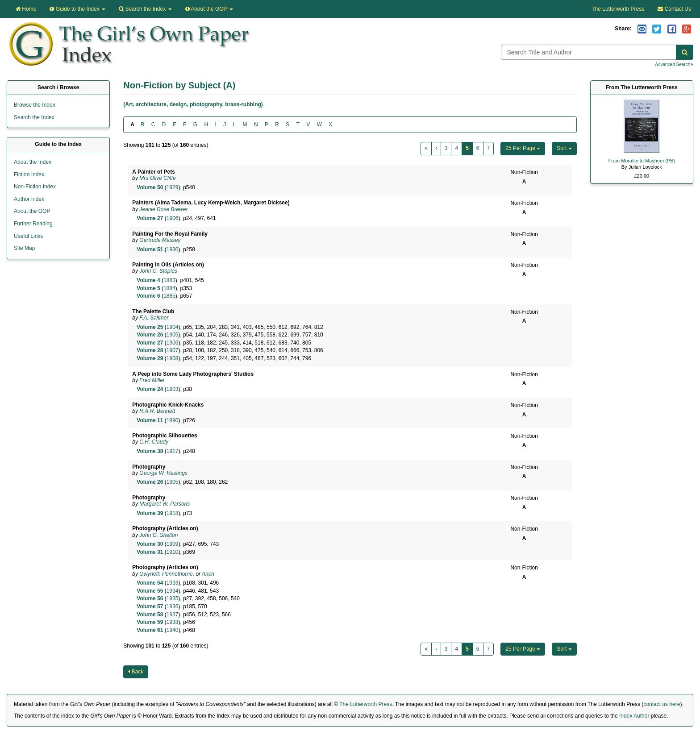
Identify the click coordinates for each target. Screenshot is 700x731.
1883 (169, 280)
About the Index (33, 162)
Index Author (634, 716)
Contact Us (674, 9)
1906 (173, 218)
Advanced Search (674, 64)
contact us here (662, 704)
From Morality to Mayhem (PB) (642, 161)
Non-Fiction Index (35, 187)
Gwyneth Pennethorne (166, 574)
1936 (173, 606)
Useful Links (28, 236)
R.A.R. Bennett (157, 411)
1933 (173, 583)
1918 (173, 513)
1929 (173, 187)
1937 (173, 615)
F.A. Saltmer (154, 318)
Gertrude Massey (160, 240)
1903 (173, 389)
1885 (169, 296)
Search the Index (34, 117)
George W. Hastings (163, 473)
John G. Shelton (158, 535)
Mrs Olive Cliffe (157, 178)
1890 (173, 420)
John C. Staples (158, 271)
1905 (173, 335)
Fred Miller (152, 380)
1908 (173, 358)
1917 (173, 451)
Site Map (24, 248)
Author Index (29, 199)
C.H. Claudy (154, 442)
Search (145, 9)
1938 (173, 622)
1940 (173, 630)
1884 (169, 288)
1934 (173, 591)
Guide (77, 9)
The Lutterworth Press (618, 9)
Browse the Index (35, 105)
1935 (173, 598)
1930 (173, 249)
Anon (208, 574)
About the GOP (209, 9)
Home (26, 9)
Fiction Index (29, 174)
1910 (173, 552)
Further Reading (33, 224)
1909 (173, 544)
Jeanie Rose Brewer (163, 209)
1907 (173, 350)
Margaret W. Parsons (165, 504)
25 (523, 148)
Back (136, 672)
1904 (173, 327)
